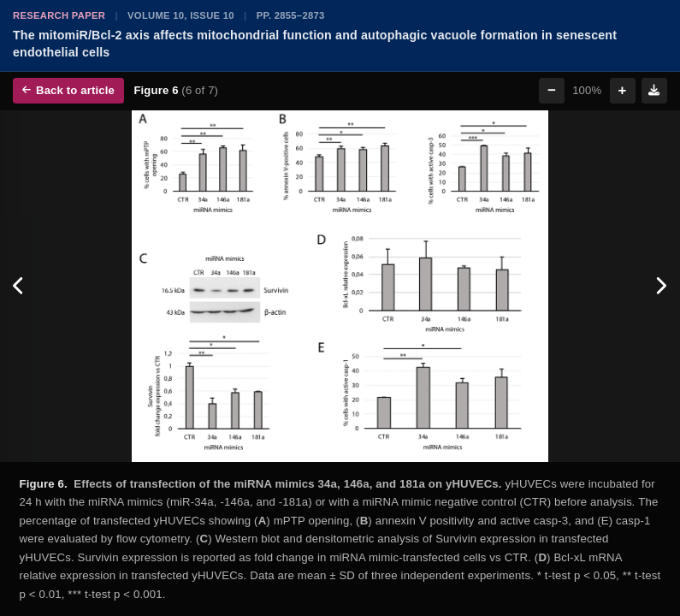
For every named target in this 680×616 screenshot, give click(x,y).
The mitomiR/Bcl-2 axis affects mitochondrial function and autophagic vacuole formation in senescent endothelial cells (315, 44)
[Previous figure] (19, 286)
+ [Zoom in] (623, 90)
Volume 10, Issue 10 (181, 15)
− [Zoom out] (552, 90)
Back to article (68, 90)
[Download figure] (654, 91)
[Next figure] (661, 286)
